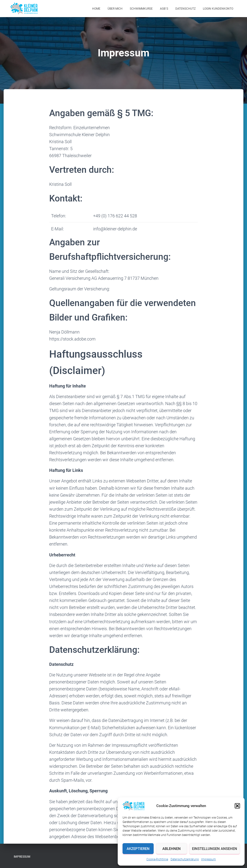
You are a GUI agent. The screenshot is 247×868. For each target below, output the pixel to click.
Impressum (209, 859)
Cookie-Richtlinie (157, 859)
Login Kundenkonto (218, 9)
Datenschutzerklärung (185, 859)
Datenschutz (185, 9)
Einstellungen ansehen (215, 849)
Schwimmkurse (141, 9)
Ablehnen (172, 849)
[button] (237, 806)
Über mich (115, 9)
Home (96, 9)
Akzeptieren (138, 849)
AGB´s (164, 9)
